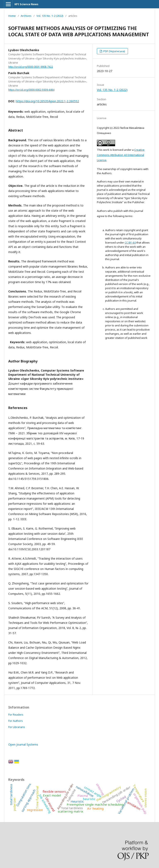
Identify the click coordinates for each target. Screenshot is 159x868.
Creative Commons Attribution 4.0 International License (121, 155)
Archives (26, 16)
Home (12, 16)
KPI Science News (26, 4)
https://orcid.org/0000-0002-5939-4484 (31, 90)
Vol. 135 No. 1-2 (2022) (50, 16)
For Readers (16, 715)
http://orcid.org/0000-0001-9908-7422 (31, 67)
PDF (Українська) (114, 51)
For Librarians (17, 727)
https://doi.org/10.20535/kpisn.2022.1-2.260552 (47, 101)
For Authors (16, 721)
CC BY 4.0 (130, 243)
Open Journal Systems (23, 744)
